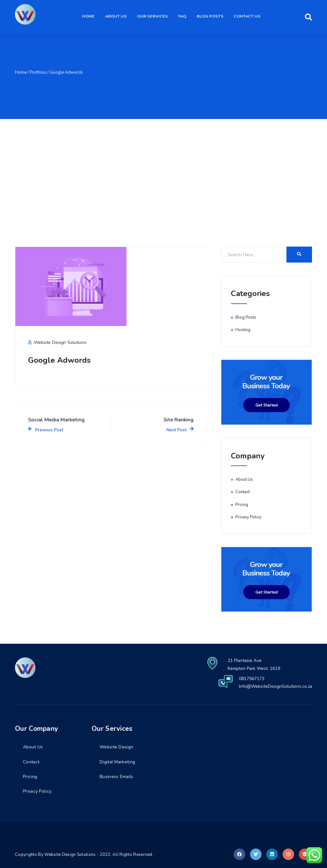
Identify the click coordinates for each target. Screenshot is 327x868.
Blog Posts (212, 17)
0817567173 (251, 679)
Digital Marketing (118, 762)
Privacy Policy (248, 517)
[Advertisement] (163, 167)
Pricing (242, 505)
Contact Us (248, 17)
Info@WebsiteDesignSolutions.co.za (275, 686)
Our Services (156, 17)
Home (94, 17)
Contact (243, 492)
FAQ (185, 17)
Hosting (243, 330)
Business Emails (117, 777)
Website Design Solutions (57, 342)
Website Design (116, 747)
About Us (121, 17)
